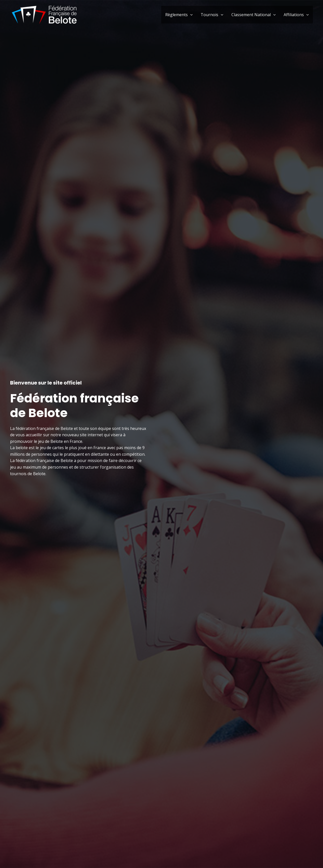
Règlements (179, 15)
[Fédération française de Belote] (44, 14)
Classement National (254, 15)
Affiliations (296, 15)
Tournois (212, 15)
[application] (190, 15)
